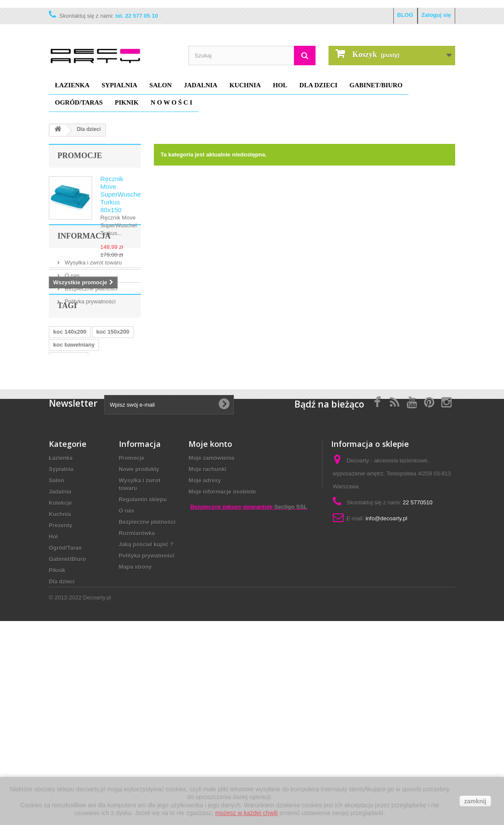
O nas (71, 349)
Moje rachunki (207, 658)
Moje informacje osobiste (222, 680)
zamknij (475, 801)
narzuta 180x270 (75, 471)
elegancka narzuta (78, 536)
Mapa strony (136, 756)
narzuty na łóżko (75, 484)
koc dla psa (69, 458)
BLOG (405, 15)
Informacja (84, 313)
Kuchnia (245, 85)
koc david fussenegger (84, 510)
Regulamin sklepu (143, 688)
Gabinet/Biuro (376, 85)
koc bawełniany (74, 445)
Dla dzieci (319, 85)
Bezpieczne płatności (90, 362)
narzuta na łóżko (75, 497)
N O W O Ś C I (172, 102)
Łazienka (72, 85)
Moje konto (210, 633)
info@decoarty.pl (387, 707)
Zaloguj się (436, 15)
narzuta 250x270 (75, 523)
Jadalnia (201, 85)
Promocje (80, 156)
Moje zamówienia (211, 647)
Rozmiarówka (137, 722)
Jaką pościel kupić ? (146, 733)
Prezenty (61, 714)
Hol (280, 85)
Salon (161, 85)
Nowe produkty (139, 658)
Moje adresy (205, 669)
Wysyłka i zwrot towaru (93, 336)
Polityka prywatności (89, 375)
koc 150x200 (113, 432)
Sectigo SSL (291, 740)
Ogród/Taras (79, 102)
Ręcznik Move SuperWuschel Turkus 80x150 (121, 194)
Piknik (127, 102)
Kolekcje (60, 692)
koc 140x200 (70, 432)
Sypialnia (120, 85)
